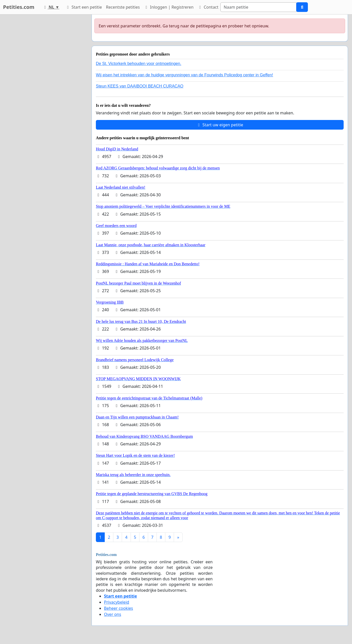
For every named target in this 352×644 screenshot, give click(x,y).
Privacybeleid (117, 602)
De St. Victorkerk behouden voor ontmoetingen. (139, 64)
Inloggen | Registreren (169, 7)
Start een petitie (84, 7)
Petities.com (19, 7)
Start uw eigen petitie (220, 125)
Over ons (113, 614)
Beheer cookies (119, 608)
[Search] (258, 7)
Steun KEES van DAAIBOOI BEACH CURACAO (140, 86)
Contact (208, 7)
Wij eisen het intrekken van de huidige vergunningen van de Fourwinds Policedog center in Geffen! (184, 75)
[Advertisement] (42, 91)
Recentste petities (123, 7)
